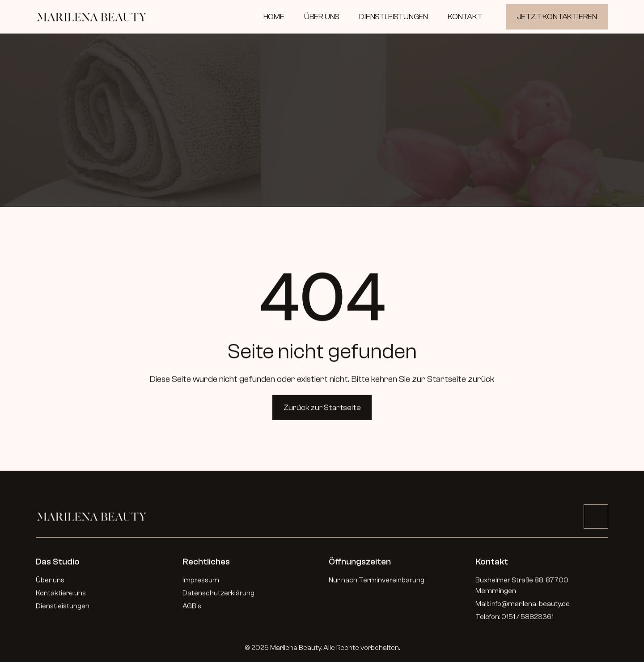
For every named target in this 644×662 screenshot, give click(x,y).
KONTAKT (465, 17)
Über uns (50, 583)
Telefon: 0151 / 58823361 (515, 620)
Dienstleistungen (63, 609)
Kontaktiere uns (61, 596)
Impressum (201, 583)
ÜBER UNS (322, 17)
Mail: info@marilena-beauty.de (523, 607)
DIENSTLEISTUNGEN (394, 17)
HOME (274, 17)
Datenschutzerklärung (218, 596)
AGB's (192, 609)
